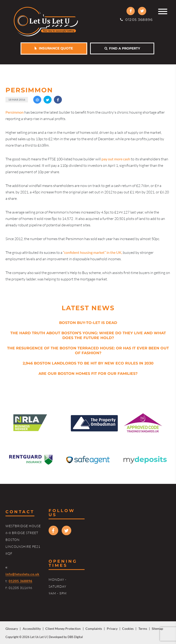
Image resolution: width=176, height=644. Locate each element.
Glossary (12, 629)
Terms (143, 629)
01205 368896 (136, 20)
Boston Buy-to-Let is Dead (88, 323)
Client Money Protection (63, 629)
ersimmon (15, 112)
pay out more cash (116, 159)
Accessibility (32, 629)
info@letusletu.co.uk (22, 574)
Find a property (122, 48)
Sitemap (157, 629)
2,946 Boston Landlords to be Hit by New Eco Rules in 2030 (88, 363)
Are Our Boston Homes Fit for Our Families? (88, 374)
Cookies (128, 629)
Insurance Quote (54, 48)
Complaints (94, 629)
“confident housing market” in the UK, (93, 252)
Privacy (112, 629)
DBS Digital (75, 637)
